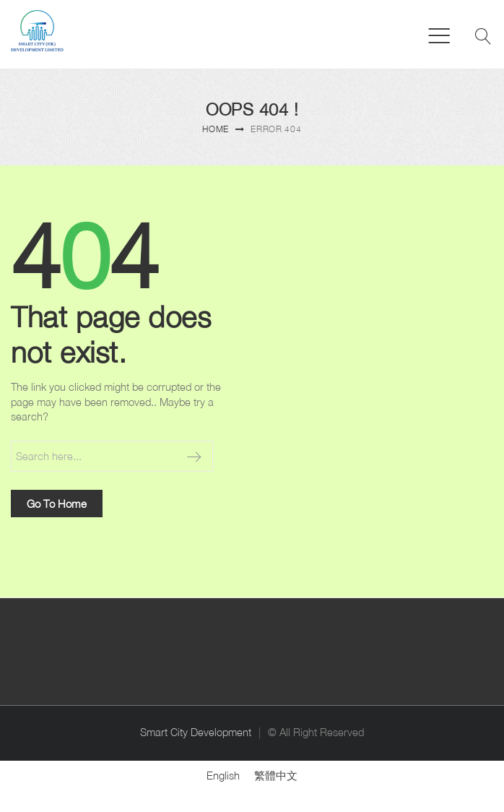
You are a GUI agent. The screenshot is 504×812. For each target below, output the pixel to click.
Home (216, 129)
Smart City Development (196, 732)
